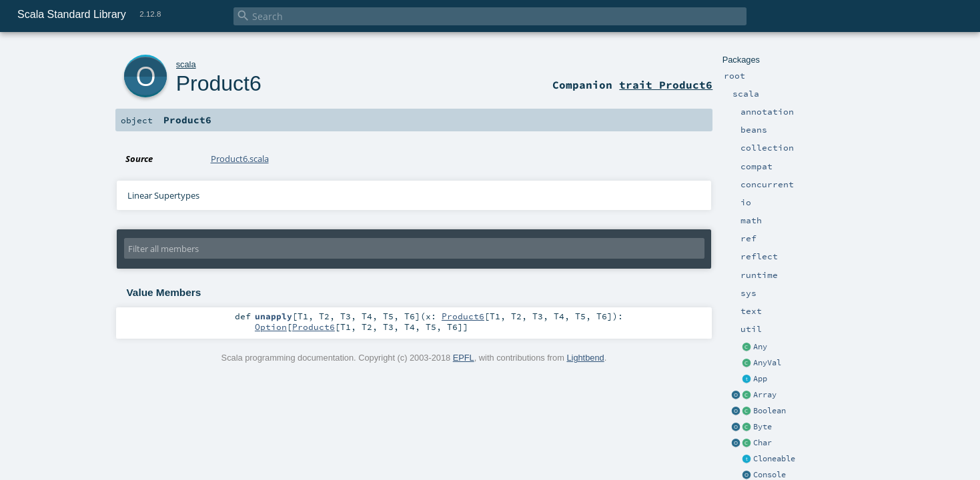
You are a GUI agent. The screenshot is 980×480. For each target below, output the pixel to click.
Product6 (219, 83)
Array (765, 395)
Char (763, 443)
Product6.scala (240, 159)
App (760, 379)
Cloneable (774, 459)
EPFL (464, 358)
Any (760, 347)
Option (271, 327)
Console (770, 475)
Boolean (770, 411)
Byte (763, 427)
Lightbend (585, 358)
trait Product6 (666, 85)
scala (186, 64)
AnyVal (767, 363)
